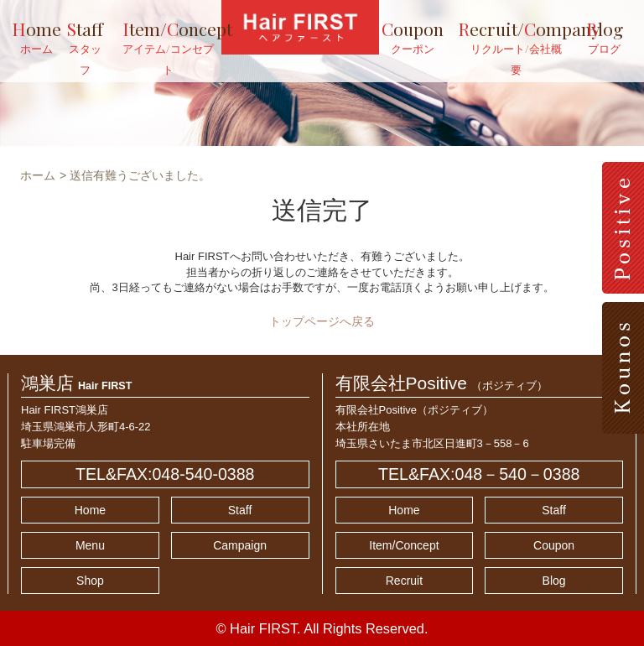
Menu (90, 545)
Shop (90, 581)
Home (90, 510)
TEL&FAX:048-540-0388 (165, 474)
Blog (554, 581)
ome (36, 37)
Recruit (404, 581)
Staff (240, 510)
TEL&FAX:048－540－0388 (479, 474)
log (605, 37)
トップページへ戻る (322, 321)
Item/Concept (404, 545)
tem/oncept (169, 47)
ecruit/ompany (508, 47)
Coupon (554, 545)
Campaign (240, 545)
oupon (413, 37)
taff (85, 47)
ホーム (38, 175)
